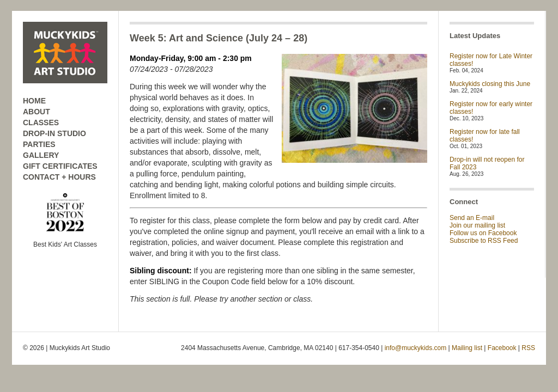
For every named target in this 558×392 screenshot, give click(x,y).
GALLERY (41, 155)
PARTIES (39, 144)
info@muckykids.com (416, 348)
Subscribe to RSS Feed (484, 241)
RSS (528, 348)
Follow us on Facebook (483, 233)
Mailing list (467, 348)
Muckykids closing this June (490, 84)
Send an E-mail (472, 218)
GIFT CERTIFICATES (60, 166)
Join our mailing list (477, 225)
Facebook (502, 348)
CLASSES (41, 122)
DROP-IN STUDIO (54, 133)
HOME (34, 101)
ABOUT (37, 112)
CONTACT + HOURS (59, 177)
